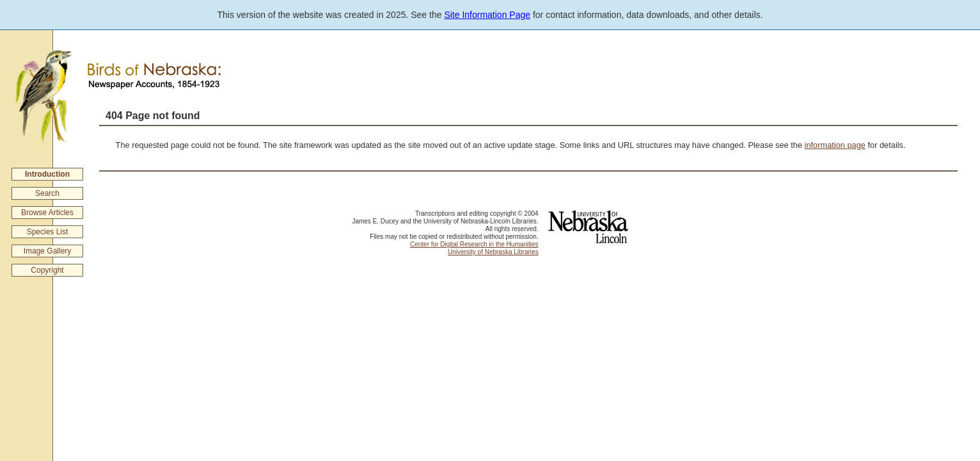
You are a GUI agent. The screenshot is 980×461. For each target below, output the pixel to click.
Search (47, 193)
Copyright (47, 270)
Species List (48, 232)
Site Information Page (487, 15)
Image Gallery (48, 251)
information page (835, 145)
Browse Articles (47, 213)
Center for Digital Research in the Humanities (474, 244)
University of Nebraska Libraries (493, 252)
